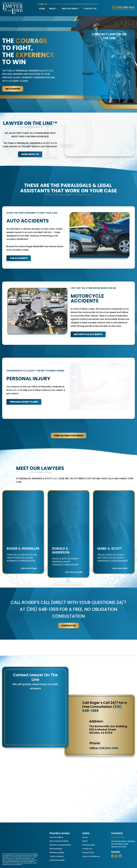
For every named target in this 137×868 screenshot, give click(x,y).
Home (42, 9)
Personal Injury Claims (24, 390)
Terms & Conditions (91, 844)
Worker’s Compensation (60, 832)
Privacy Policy (88, 840)
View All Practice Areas (69, 423)
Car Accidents (19, 255)
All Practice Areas (57, 847)
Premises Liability (57, 840)
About (52, 9)
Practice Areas (70, 9)
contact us (69, 613)
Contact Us (90, 9)
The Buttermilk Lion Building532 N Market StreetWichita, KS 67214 (123, 831)
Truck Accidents (57, 844)
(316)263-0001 (109, 735)
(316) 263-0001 (118, 825)
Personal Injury (56, 836)
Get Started (13, 89)
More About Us (30, 154)
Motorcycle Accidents (82, 326)
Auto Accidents (56, 824)
